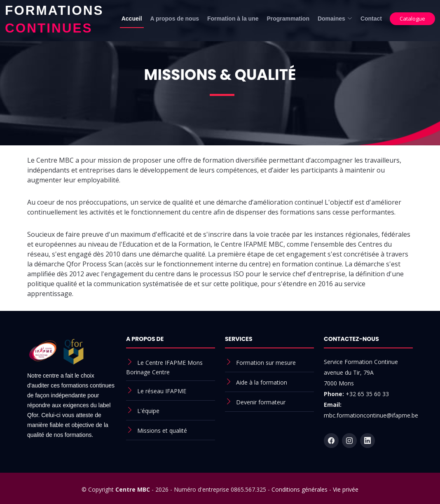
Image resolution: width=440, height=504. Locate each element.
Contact (371, 19)
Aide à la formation (262, 382)
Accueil (132, 19)
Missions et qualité (162, 430)
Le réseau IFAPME (162, 391)
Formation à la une (233, 19)
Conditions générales (300, 489)
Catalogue (412, 19)
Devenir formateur (261, 402)
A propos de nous (175, 19)
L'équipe (148, 411)
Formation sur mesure (266, 363)
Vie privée (346, 489)
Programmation (288, 19)
